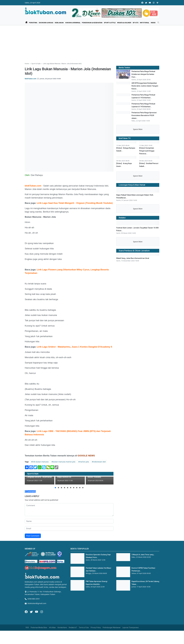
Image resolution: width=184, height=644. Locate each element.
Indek (153, 23)
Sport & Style (110, 23)
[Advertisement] (92, 43)
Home (27, 64)
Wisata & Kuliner (124, 23)
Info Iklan (52, 628)
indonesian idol (99, 462)
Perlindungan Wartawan (112, 628)
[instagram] (154, 3)
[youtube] (150, 3)
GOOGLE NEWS (86, 456)
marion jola (84, 462)
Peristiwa (33, 23)
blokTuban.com (31, 79)
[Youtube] (37, 612)
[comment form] (69, 510)
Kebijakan (59, 23)
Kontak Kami (62, 628)
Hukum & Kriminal (73, 23)
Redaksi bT (73, 628)
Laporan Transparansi (130, 628)
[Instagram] (42, 612)
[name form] (69, 521)
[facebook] (142, 3)
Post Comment (33, 536)
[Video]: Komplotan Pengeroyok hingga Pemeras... (147, 186)
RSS (27, 628)
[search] (157, 23)
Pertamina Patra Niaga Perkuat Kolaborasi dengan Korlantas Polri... (143, 74)
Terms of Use (84, 628)
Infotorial (145, 23)
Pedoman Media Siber (39, 628)
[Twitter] (32, 612)
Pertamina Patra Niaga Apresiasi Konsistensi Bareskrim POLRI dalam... (144, 130)
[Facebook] (26, 612)
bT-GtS (136, 23)
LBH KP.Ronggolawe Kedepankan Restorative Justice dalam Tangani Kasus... (145, 86)
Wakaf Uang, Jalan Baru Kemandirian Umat (133, 311)
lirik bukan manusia (40, 462)
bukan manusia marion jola (64, 462)
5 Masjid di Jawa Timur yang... (143, 555)
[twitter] (146, 3)
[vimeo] (157, 3)
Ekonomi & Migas (46, 23)
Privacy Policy (96, 628)
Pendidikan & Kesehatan (92, 23)
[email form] (69, 528)
